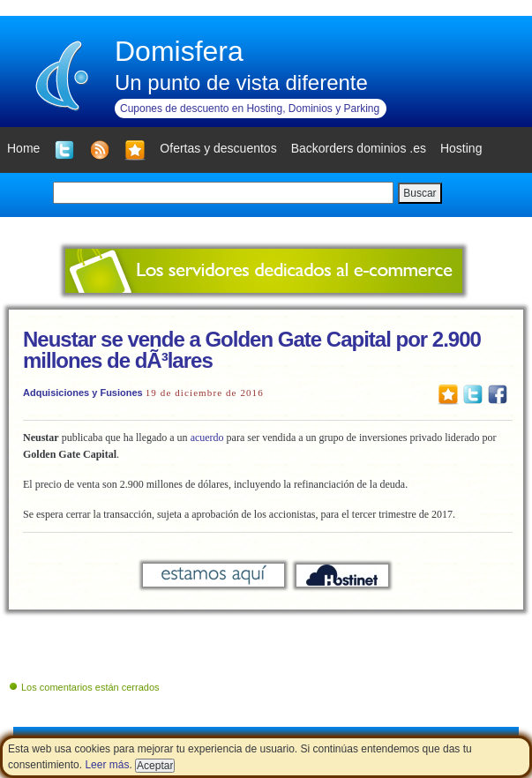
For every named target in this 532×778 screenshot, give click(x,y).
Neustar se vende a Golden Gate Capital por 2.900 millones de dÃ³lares (252, 350)
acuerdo (207, 438)
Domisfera (179, 51)
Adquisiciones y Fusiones (83, 393)
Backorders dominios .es (359, 148)
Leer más (107, 765)
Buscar (420, 193)
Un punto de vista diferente (241, 82)
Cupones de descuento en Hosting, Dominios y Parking (250, 108)
